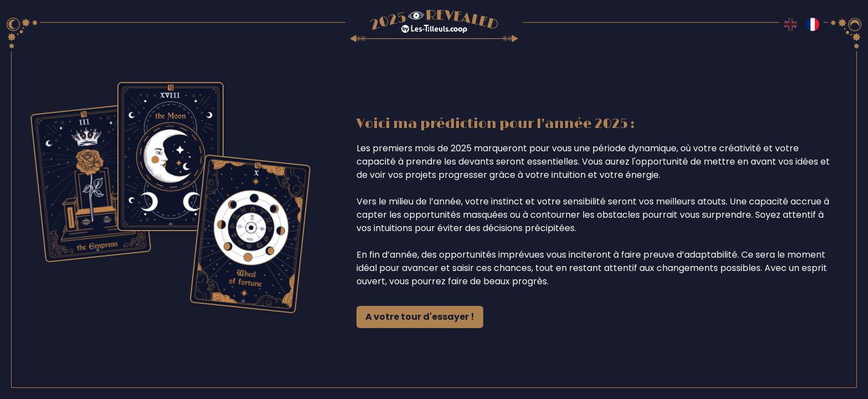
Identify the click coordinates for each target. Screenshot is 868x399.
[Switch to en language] (790, 24)
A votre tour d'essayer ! (420, 317)
